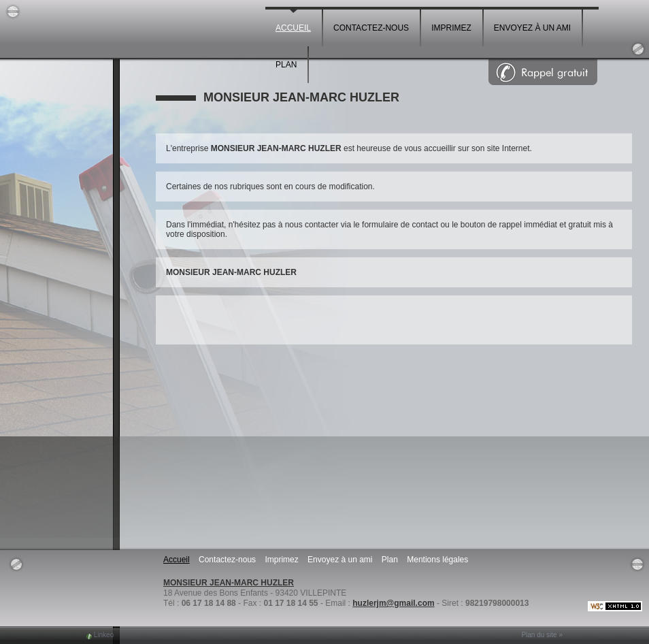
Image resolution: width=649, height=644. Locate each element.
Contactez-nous (371, 28)
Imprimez (451, 28)
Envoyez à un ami (532, 28)
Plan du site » (542, 635)
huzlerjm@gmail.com (393, 603)
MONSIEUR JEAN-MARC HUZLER (229, 583)
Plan (286, 65)
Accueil (293, 28)
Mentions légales (437, 560)
